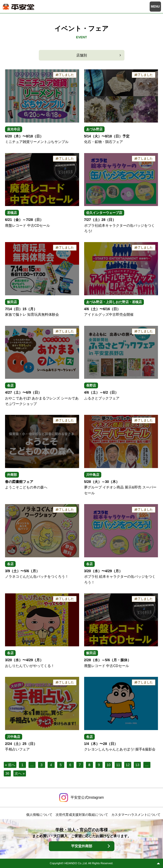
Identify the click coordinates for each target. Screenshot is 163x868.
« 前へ (10, 765)
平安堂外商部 (82, 846)
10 (109, 765)
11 (118, 765)
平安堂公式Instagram (87, 797)
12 (128, 765)
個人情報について (39, 815)
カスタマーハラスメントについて (136, 815)
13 (137, 765)
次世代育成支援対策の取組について (82, 815)
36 (7, 773)
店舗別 (82, 55)
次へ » (20, 773)
